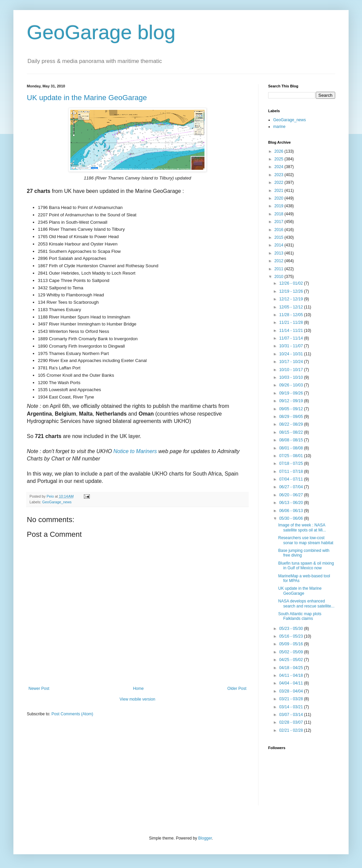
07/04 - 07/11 (292, 479)
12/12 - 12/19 (292, 299)
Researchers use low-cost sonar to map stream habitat (306, 540)
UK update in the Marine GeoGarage (87, 98)
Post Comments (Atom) (72, 714)
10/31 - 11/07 (292, 346)
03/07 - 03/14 (292, 715)
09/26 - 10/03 (292, 385)
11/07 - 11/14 (292, 338)
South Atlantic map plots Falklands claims (300, 616)
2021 (280, 191)
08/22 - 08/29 (292, 424)
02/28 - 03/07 (292, 722)
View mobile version (138, 699)
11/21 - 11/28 (292, 322)
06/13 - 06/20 (292, 503)
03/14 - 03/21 (292, 707)
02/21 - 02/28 (292, 730)
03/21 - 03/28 (292, 699)
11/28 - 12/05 (292, 315)
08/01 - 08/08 (292, 448)
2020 (280, 198)
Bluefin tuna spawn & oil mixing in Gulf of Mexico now (306, 566)
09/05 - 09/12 (292, 409)
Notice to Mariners (135, 451)
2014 (280, 245)
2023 (280, 175)
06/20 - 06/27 (292, 495)
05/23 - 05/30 (292, 629)
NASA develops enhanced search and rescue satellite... (306, 603)
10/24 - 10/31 (292, 354)
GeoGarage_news (57, 502)
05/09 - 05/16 (292, 644)
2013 (280, 253)
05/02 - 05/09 (292, 652)
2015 (280, 237)
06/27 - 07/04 (292, 487)
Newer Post (39, 689)
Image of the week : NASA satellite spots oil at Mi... (302, 527)
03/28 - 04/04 (292, 691)
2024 (280, 167)
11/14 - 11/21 (292, 331)
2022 (280, 183)
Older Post (237, 689)
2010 (280, 277)
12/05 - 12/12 (292, 307)
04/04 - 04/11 (292, 683)
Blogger (205, 838)
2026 (280, 151)
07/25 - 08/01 (292, 456)
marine (279, 127)
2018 (280, 214)
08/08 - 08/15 (292, 440)
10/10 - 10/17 (292, 370)
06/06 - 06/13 (292, 511)
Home (138, 689)
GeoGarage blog (101, 32)
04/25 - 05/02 (292, 660)
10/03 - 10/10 (292, 377)
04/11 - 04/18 (292, 675)
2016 (280, 230)
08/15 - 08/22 (292, 432)
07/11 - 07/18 (292, 472)
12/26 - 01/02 (292, 283)
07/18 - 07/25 (292, 463)
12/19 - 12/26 (292, 291)
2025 (280, 159)
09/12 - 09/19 (292, 401)
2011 (280, 269)
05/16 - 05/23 (292, 636)
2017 (280, 222)
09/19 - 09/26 (292, 393)
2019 (280, 206)
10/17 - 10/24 (292, 362)
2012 (280, 261)
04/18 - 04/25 (292, 668)
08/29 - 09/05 (292, 417)
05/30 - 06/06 (292, 518)
